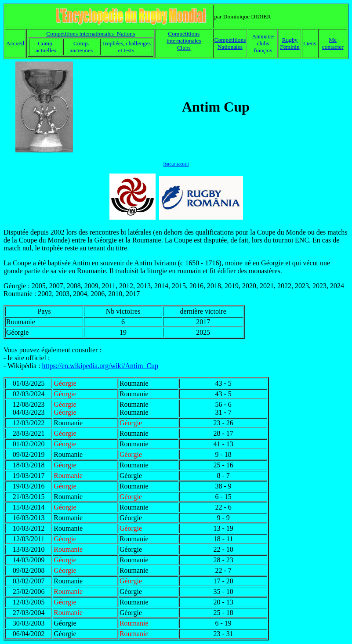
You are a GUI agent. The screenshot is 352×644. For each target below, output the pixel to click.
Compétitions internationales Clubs (184, 41)
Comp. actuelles (46, 47)
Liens (310, 43)
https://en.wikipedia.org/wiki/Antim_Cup (100, 366)
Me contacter (333, 43)
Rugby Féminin (290, 43)
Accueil (15, 43)
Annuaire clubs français (263, 43)
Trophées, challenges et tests (126, 47)
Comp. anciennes (82, 47)
